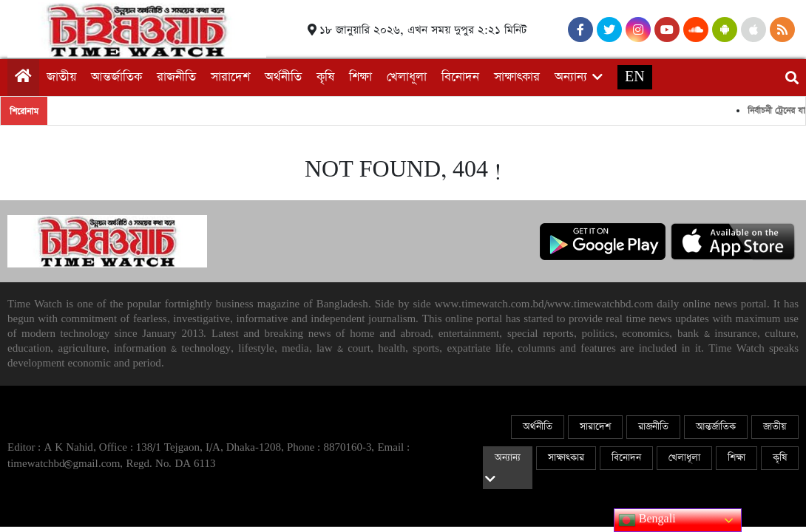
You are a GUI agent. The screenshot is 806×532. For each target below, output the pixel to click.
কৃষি (325, 77)
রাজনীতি (176, 77)
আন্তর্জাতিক (116, 77)
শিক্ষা (360, 77)
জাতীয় (61, 77)
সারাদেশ (230, 77)
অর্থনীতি (283, 77)
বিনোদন (460, 77)
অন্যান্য (571, 77)
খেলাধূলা (407, 77)
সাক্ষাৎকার (517, 77)
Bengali (647, 520)
